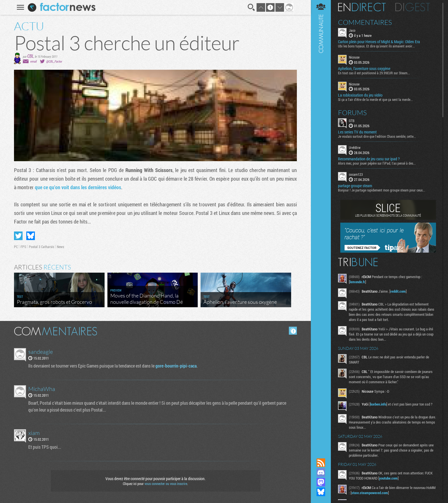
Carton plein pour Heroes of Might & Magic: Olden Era (379, 42)
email (33, 61)
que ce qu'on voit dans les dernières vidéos (78, 187)
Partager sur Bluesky (31, 236)
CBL (30, 56)
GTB (352, 121)
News (60, 247)
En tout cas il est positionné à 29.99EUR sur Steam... (374, 73)
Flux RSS (321, 463)
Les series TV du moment (357, 132)
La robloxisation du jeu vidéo (360, 95)
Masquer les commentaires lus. (293, 331)
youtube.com (388, 478)
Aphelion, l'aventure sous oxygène (364, 69)
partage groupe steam (355, 186)
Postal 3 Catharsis (41, 247)
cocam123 (356, 174)
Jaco (352, 30)
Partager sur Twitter (18, 236)
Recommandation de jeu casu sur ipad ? (369, 159)
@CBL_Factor (54, 61)
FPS (23, 247)
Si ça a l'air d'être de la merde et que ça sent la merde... (375, 99)
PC (16, 247)
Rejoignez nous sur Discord (321, 472)
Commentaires (365, 22)
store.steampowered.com (370, 493)
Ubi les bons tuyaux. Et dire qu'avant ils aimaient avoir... (376, 46)
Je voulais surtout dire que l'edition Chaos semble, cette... (377, 136)
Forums (352, 113)
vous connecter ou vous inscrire (166, 484)
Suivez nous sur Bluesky (321, 492)
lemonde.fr (357, 282)
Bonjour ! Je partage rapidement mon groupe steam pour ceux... (382, 190)
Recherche (251, 7)
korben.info (378, 404)
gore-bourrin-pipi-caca (176, 366)
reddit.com (398, 291)
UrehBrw (355, 147)
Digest (413, 7)
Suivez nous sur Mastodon (321, 482)
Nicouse (354, 57)
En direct (362, 7)
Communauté (321, 224)
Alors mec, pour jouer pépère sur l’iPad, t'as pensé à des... (377, 163)
